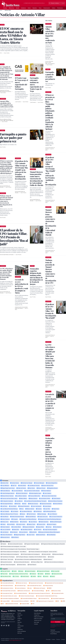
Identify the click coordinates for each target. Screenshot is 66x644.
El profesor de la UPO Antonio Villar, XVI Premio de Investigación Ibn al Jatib (51, 311)
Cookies (53, 639)
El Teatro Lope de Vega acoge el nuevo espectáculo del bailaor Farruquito (21, 83)
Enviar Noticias (54, 634)
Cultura (54, 8)
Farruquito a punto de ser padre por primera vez (50, 77)
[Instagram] (6, 625)
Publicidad (53, 630)
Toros (40, 8)
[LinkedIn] (9, 625)
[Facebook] (2, 625)
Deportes (35, 8)
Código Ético (37, 615)
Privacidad (48, 639)
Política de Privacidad (39, 617)
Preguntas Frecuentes (55, 632)
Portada (5, 8)
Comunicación (47, 8)
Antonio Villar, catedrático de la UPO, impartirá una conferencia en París (7, 104)
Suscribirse (58, 622)
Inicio (1, 10)
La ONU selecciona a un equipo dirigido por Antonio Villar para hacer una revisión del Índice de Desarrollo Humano (7, 274)
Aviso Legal (36, 622)
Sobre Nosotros (37, 613)
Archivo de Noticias (22, 631)
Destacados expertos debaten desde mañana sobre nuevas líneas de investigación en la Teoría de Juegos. (36, 276)
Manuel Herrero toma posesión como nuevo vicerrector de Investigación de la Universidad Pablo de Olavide (37, 179)
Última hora (11, 8)
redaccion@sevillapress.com (15, 640)
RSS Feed (20, 633)
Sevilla (18, 8)
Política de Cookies (38, 619)
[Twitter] (4, 625)
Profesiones (60, 8)
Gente (29, 8)
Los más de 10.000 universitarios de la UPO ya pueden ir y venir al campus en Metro (22, 286)
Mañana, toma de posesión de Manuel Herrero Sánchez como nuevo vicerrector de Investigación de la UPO (6, 201)
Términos (58, 639)
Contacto (36, 624)
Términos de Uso (38, 620)
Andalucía (23, 8)
